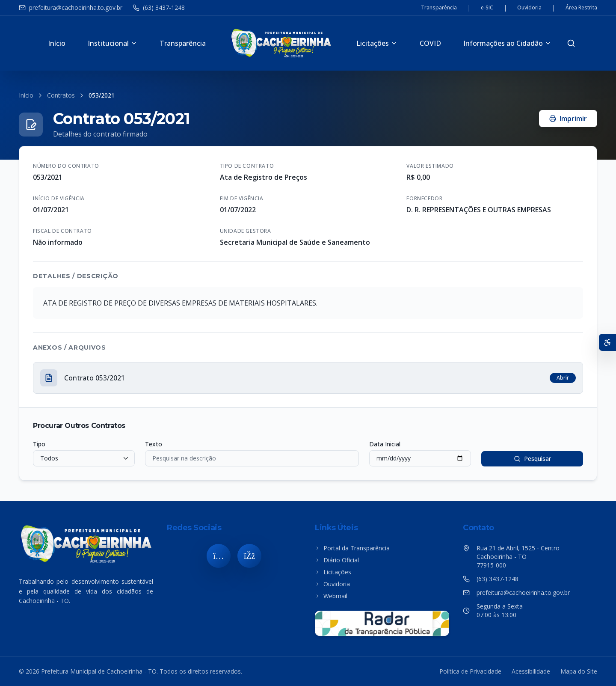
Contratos (61, 95)
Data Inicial (385, 444)
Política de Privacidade (470, 671)
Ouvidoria (529, 8)
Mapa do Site (579, 671)
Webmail (331, 596)
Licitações (377, 43)
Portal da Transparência (352, 548)
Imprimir (568, 119)
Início (57, 43)
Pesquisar (532, 459)
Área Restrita (581, 8)
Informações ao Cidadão (507, 43)
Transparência (439, 8)
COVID (430, 43)
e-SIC (487, 8)
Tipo (39, 444)
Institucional (113, 43)
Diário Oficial (337, 560)
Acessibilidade (531, 671)
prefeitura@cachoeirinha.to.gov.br (71, 7)
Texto (154, 444)
